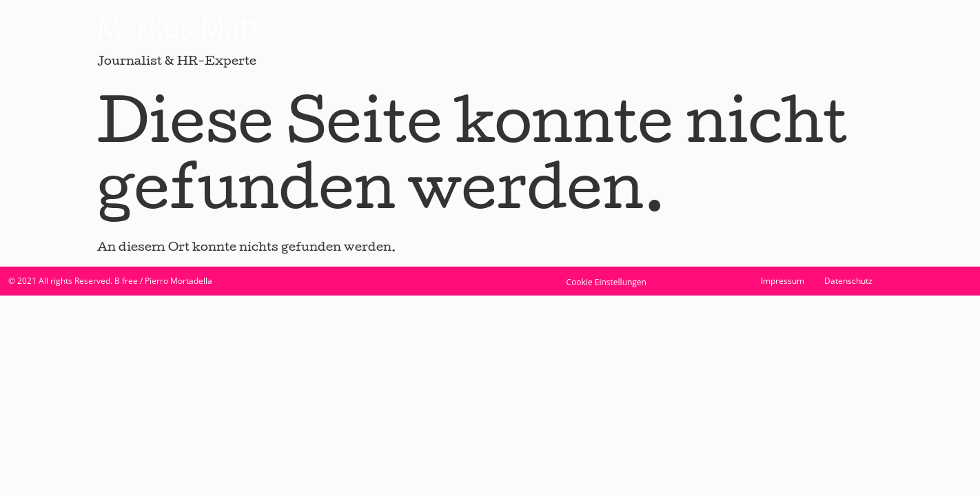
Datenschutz (848, 281)
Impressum (783, 281)
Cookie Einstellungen (606, 282)
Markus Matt (178, 27)
